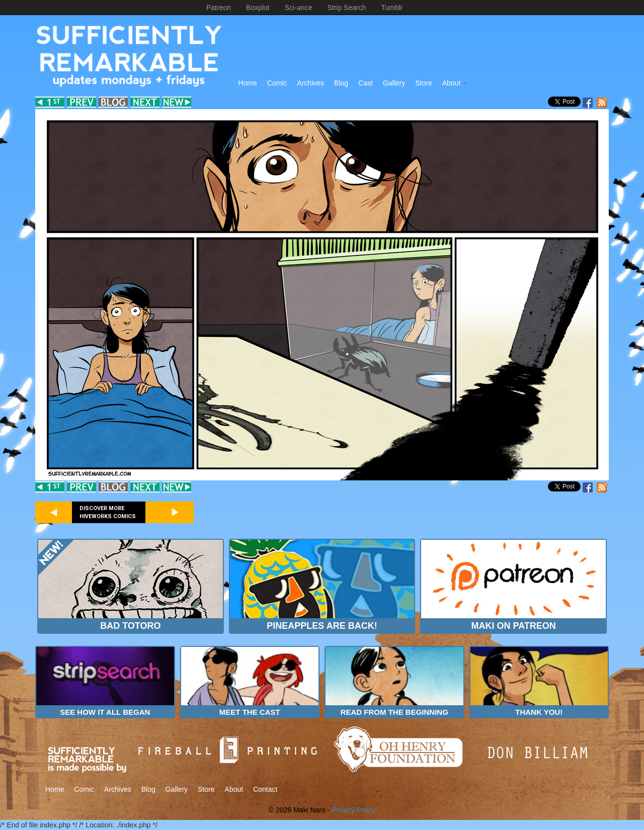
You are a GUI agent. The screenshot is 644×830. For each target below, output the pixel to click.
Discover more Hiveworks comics (108, 512)
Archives (310, 83)
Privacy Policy (353, 810)
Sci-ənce (299, 8)
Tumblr (392, 8)
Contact (265, 789)
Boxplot (258, 8)
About (455, 83)
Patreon (219, 8)
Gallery (394, 83)
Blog (341, 83)
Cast (366, 83)
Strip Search (346, 8)
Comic (277, 83)
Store (423, 83)
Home (247, 83)
